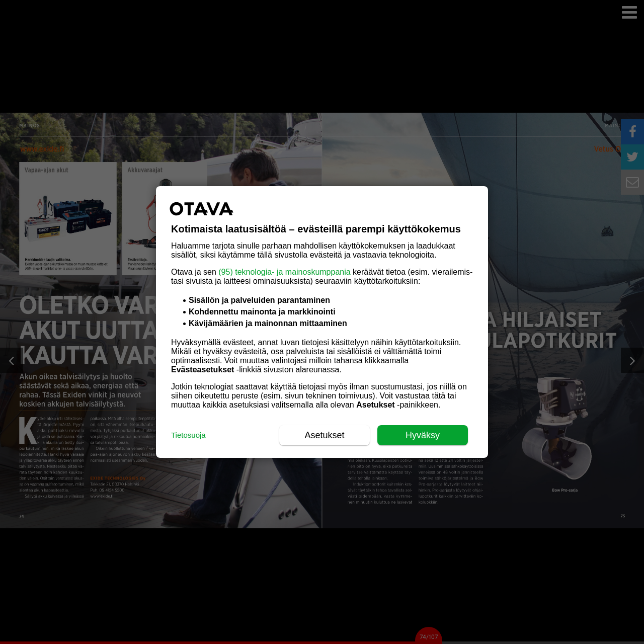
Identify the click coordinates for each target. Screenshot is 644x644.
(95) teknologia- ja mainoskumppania (284, 272)
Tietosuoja (188, 435)
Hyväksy (423, 435)
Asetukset (324, 435)
